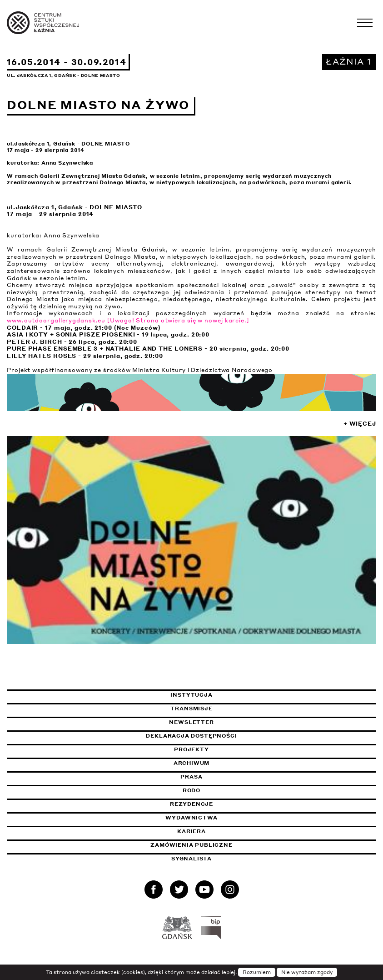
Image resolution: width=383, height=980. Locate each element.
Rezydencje (191, 804)
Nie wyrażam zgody (307, 972)
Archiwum (192, 763)
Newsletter (191, 722)
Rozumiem (257, 972)
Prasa (191, 777)
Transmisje (234, 709)
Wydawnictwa (191, 818)
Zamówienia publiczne (214, 845)
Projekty (191, 749)
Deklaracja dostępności (191, 736)
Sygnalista (191, 859)
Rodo (191, 790)
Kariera (191, 831)
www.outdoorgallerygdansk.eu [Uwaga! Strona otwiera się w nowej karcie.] (128, 320)
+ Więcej (360, 424)
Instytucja (191, 695)
